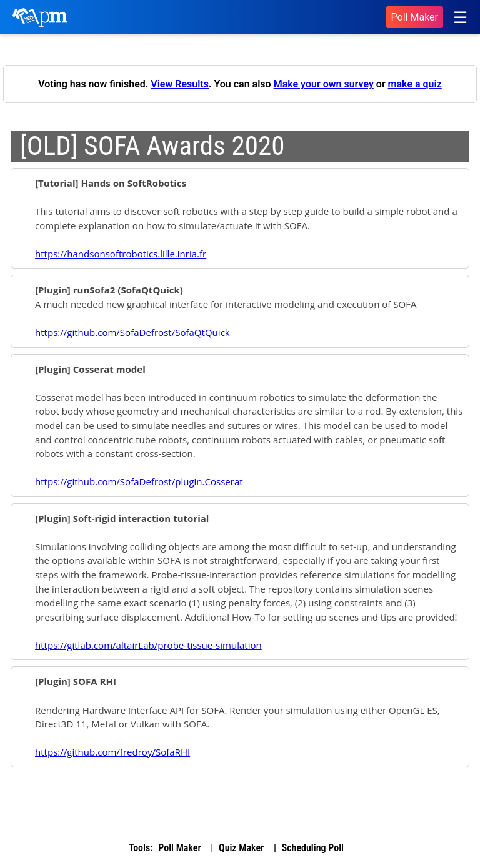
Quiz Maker (241, 848)
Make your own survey (324, 84)
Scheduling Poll (313, 848)
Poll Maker (415, 17)
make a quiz (415, 84)
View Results (180, 84)
